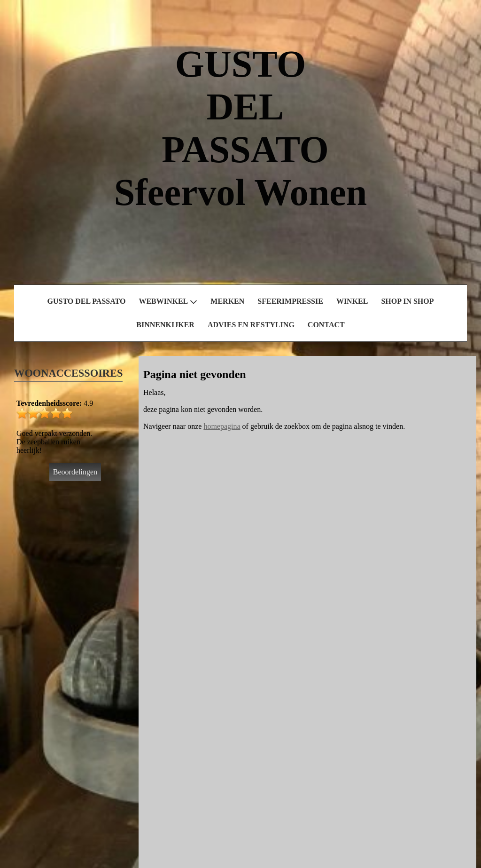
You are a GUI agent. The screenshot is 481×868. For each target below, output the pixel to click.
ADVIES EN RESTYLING (251, 325)
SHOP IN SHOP (407, 301)
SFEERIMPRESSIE (290, 301)
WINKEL (352, 301)
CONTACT (326, 325)
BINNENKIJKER (165, 325)
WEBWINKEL (168, 301)
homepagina (222, 426)
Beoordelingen (75, 472)
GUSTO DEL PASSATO (87, 301)
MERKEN (227, 301)
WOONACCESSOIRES (68, 373)
